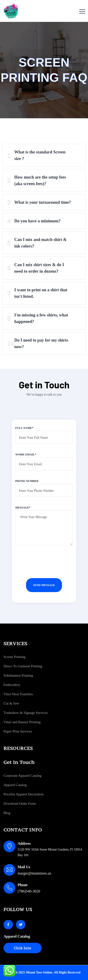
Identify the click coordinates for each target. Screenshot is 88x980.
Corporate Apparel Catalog (23, 776)
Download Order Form (20, 804)
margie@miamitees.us (34, 873)
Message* (44, 528)
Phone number (44, 490)
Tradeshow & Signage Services (26, 713)
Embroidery (12, 685)
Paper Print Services (18, 731)
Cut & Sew (11, 703)
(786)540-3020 (29, 891)
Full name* (44, 437)
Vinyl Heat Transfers (18, 694)
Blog (7, 813)
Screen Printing (14, 657)
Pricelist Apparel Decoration (24, 794)
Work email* (44, 464)
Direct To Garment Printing (23, 666)
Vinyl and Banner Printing (22, 722)
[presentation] (51, 567)
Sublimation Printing (18, 675)
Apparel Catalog (15, 785)
